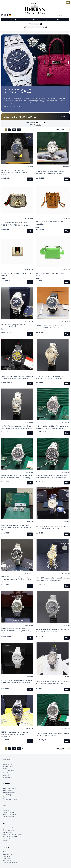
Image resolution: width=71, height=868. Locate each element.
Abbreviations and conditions (12, 834)
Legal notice (7, 858)
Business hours (8, 767)
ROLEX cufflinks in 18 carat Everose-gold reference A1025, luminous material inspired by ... (16, 527)
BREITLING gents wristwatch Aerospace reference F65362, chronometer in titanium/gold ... (15, 734)
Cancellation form (9, 817)
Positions (33, 125)
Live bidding (7, 795)
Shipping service (8, 830)
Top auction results (9, 797)
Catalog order (7, 832)
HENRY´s (13, 19)
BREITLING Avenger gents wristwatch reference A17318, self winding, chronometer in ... (16, 327)
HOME (3, 32)
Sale (5, 806)
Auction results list (9, 793)
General (6, 847)
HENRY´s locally (8, 771)
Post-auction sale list (10, 815)
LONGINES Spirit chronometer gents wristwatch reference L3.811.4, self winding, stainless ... (16, 631)
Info (4, 823)
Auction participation (10, 788)
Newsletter (6, 839)
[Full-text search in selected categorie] (34, 27)
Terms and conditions (10, 863)
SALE (58, 19)
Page (57, 130)
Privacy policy (8, 861)
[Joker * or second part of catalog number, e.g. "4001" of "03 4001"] (36, 24)
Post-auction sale (9, 812)
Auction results (8, 791)
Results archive (8, 777)
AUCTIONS (35, 19)
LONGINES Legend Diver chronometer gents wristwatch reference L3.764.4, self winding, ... (16, 579)
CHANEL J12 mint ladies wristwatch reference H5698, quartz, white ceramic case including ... (17, 682)
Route (5, 769)
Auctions (7, 784)
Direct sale (21, 32)
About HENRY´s (8, 764)
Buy (30, 179)
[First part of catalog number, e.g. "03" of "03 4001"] (32, 24)
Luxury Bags (7, 775)
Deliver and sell (8, 828)
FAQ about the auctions (11, 799)
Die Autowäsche (8, 773)
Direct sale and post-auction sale (12, 32)
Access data (7, 856)
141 (14, 130)
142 (19, 130)
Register (6, 852)
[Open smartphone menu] (68, 2)
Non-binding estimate (10, 836)
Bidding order (7, 854)
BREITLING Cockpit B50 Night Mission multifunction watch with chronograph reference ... (14, 172)
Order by (28, 123)
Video (5, 841)
